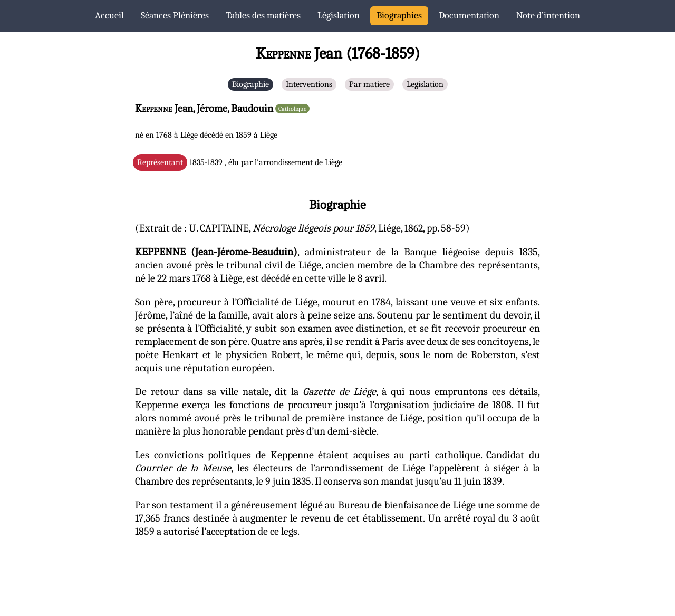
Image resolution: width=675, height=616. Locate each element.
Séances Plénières (175, 16)
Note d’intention (548, 16)
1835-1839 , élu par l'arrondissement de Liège (240, 162)
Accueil (109, 16)
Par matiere (369, 84)
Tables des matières (263, 16)
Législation (339, 16)
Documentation (469, 16)
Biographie (250, 84)
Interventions (309, 84)
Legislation (425, 84)
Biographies (399, 16)
